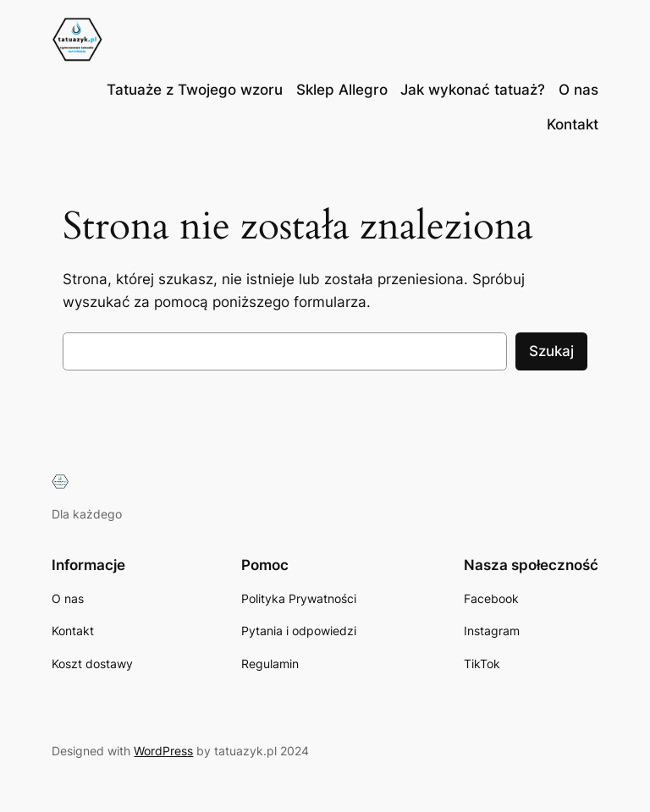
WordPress (163, 751)
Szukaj (551, 351)
